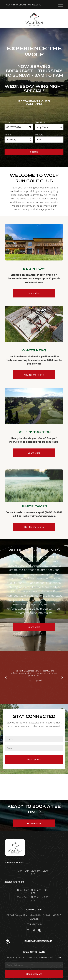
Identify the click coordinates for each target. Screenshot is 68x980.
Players (39, 135)
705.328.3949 (34, 5)
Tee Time (40, 122)
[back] (6, 677)
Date (7, 122)
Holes (8, 135)
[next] (62, 677)
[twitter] (34, 931)
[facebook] (28, 931)
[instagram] (40, 931)
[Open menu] (61, 5)
